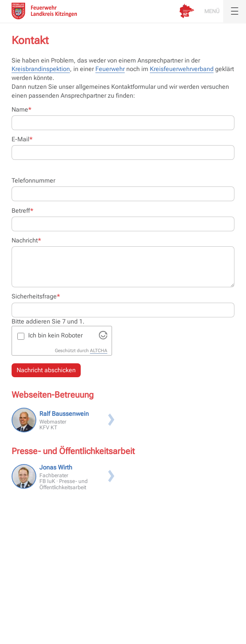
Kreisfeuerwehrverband (182, 69)
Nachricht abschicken (46, 370)
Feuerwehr (110, 69)
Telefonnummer (33, 180)
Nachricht (26, 240)
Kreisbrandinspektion (41, 69)
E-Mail (22, 139)
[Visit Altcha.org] (103, 337)
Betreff (22, 210)
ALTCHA (99, 351)
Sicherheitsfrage (36, 296)
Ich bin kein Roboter (55, 335)
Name (21, 109)
